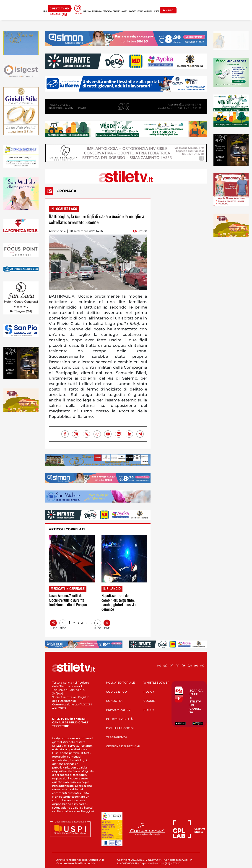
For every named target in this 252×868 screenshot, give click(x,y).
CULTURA (132, 11)
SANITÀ (124, 11)
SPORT (156, 11)
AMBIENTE (148, 11)
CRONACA (87, 11)
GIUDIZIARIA (97, 11)
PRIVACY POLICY (118, 710)
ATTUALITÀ (107, 11)
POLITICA (117, 11)
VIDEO (168, 10)
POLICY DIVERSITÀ (119, 719)
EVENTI (140, 11)
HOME (45, 11)
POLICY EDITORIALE (120, 683)
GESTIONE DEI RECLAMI (123, 746)
